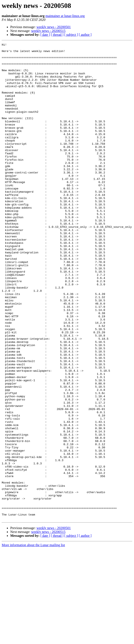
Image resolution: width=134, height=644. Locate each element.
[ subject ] (71, 35)
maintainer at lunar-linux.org (65, 16)
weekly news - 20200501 (54, 27)
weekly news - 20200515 (48, 31)
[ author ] (85, 35)
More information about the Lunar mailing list (33, 640)
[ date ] (45, 35)
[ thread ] (57, 35)
